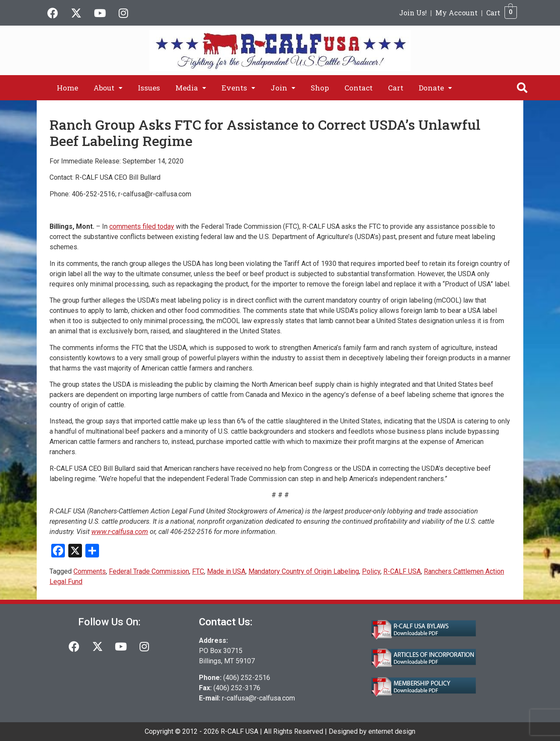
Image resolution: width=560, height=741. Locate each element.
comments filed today (142, 226)
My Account (456, 13)
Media (191, 88)
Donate (435, 88)
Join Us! (413, 13)
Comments (90, 571)
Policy (371, 571)
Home (67, 88)
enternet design (392, 731)
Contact (359, 88)
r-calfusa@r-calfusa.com (258, 698)
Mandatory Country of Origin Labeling (304, 571)
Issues (149, 88)
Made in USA (226, 571)
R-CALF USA (402, 571)
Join (283, 88)
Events (238, 88)
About (108, 88)
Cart (493, 13)
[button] (108, 88)
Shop (320, 88)
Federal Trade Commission (149, 571)
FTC (198, 571)
